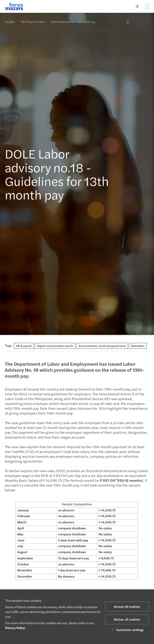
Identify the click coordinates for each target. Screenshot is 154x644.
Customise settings (127, 630)
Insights (10, 22)
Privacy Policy (15, 628)
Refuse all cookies (127, 619)
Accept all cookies (127, 606)
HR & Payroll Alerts (33, 21)
